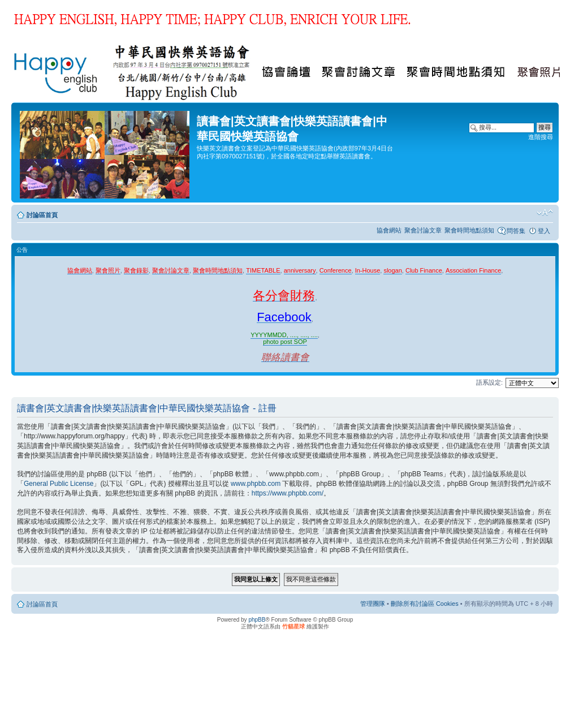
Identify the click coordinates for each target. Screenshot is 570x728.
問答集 (516, 231)
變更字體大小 (545, 213)
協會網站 (389, 230)
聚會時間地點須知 (469, 230)
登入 (544, 231)
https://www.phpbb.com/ (288, 493)
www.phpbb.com (256, 484)
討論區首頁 (42, 215)
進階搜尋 (541, 137)
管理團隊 (373, 604)
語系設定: (489, 382)
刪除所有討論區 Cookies (425, 604)
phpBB (257, 620)
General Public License (59, 484)
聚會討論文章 (423, 230)
